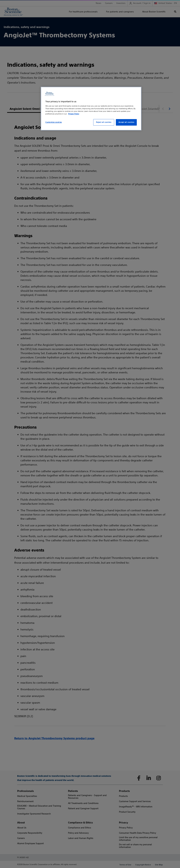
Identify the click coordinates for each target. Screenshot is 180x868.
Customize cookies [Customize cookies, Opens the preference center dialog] (54, 122)
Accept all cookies (126, 122)
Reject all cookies (104, 122)
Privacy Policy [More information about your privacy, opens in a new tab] (74, 114)
